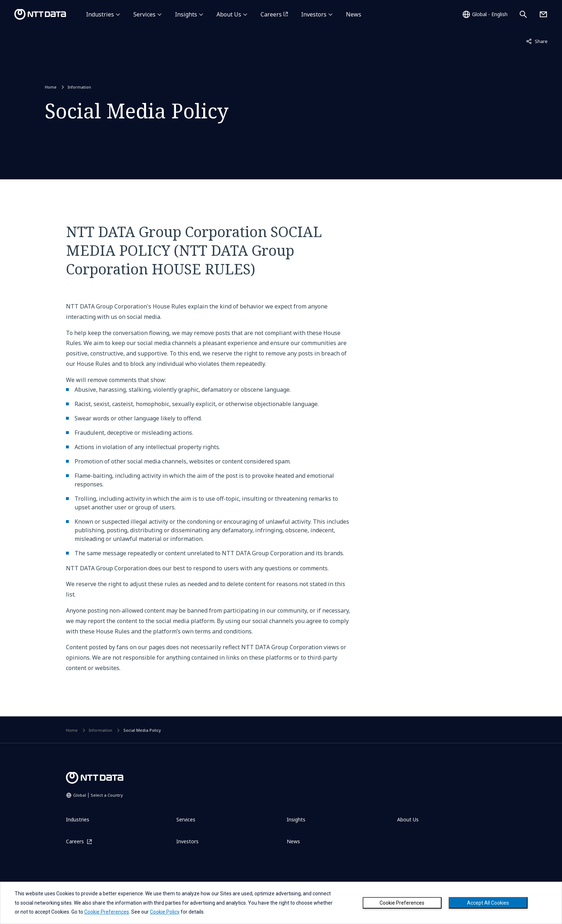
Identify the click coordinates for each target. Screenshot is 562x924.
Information (79, 87)
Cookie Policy (165, 912)
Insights (186, 14)
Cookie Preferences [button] (107, 912)
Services (144, 14)
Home (51, 87)
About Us (229, 14)
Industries (100, 14)
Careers (271, 14)
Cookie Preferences (402, 903)
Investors (314, 14)
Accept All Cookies (488, 903)
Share (537, 41)
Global (98, 795)
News (354, 14)
